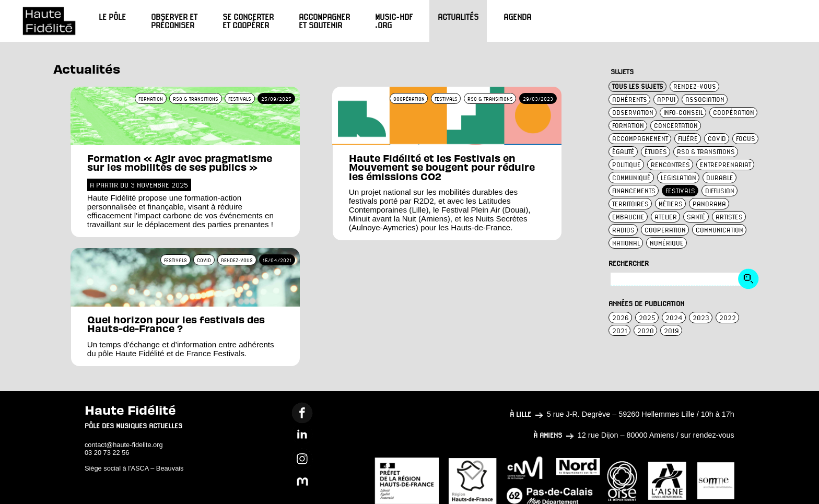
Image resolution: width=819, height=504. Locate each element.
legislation (678, 178)
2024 (674, 318)
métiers (671, 204)
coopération (734, 113)
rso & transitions (706, 152)
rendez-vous (695, 86)
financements (634, 191)
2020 (646, 331)
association (705, 99)
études (656, 152)
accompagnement (640, 139)
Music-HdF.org (394, 21)
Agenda (517, 17)
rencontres (670, 165)
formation (628, 126)
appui (666, 99)
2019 (671, 331)
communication (719, 230)
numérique (667, 243)
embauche (628, 217)
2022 (728, 318)
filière (688, 139)
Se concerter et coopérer (248, 21)
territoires (630, 204)
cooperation (665, 230)
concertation (676, 126)
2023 (701, 318)
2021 (620, 331)
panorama (709, 204)
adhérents (630, 99)
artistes (729, 217)
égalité (623, 152)
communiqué (631, 178)
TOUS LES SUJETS (638, 86)
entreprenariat (726, 165)
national (626, 243)
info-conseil (683, 113)
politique (627, 165)
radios (623, 230)
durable (720, 178)
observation (633, 113)
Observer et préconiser (174, 21)
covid (717, 139)
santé (696, 217)
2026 (621, 318)
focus (746, 139)
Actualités (458, 17)
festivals (680, 191)
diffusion (720, 191)
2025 (647, 318)
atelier (666, 217)
